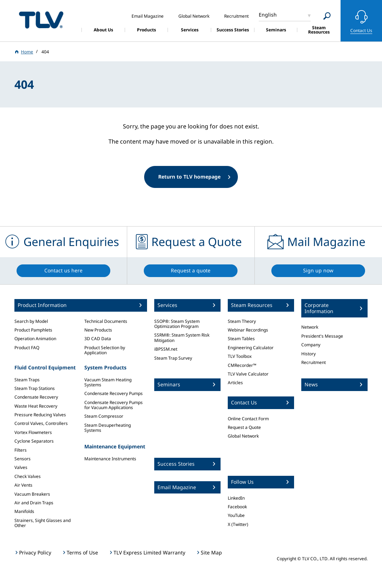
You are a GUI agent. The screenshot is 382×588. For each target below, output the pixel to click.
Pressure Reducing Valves (40, 415)
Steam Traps (27, 380)
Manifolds (24, 511)
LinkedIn (236, 498)
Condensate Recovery (36, 397)
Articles (235, 383)
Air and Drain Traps (34, 503)
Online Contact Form (248, 419)
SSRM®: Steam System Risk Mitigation (182, 337)
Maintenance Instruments (110, 459)
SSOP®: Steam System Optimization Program (177, 324)
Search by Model (31, 321)
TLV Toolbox (240, 356)
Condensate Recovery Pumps (114, 393)
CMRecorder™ (242, 365)
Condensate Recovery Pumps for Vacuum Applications (114, 405)
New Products (98, 330)
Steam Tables (241, 339)
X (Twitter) (238, 524)
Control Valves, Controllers (41, 423)
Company (311, 345)
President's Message (322, 336)
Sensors (23, 459)
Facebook (237, 507)
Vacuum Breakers (32, 494)
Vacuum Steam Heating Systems (108, 382)
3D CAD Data (98, 339)
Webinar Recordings (248, 330)
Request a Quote (244, 427)
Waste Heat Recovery (36, 406)
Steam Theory (242, 321)
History (308, 354)
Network (310, 327)
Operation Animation (35, 339)
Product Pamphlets (33, 330)
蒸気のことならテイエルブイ (41, 20)
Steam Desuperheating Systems (108, 428)
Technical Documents (106, 321)
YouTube (236, 515)
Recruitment (314, 362)
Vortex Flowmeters (33, 432)
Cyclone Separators (34, 441)
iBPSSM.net (166, 349)
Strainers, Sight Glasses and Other (43, 523)
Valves (21, 467)
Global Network (243, 436)
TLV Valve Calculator (248, 374)
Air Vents (23, 485)
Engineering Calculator (251, 348)
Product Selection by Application (105, 350)
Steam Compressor (104, 416)
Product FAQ (27, 348)
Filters (21, 450)
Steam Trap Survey (173, 358)
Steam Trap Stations (35, 388)
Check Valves (28, 476)
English (268, 15)
